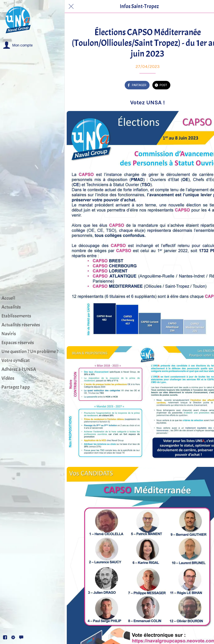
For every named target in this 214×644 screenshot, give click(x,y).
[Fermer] (71, 6)
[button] (18, 45)
